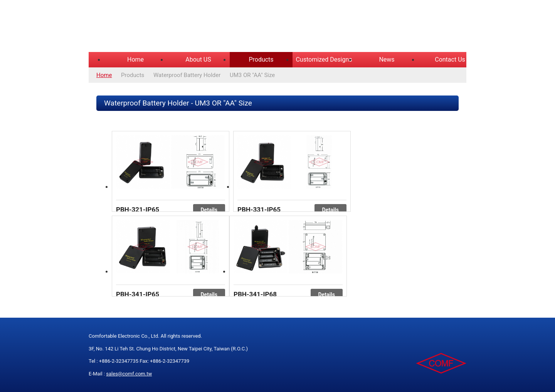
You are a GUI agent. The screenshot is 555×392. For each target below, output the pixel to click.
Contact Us (450, 59)
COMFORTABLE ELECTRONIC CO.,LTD (185, 27)
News (387, 59)
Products (261, 59)
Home (135, 59)
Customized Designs (324, 59)
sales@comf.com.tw (129, 374)
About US (198, 59)
